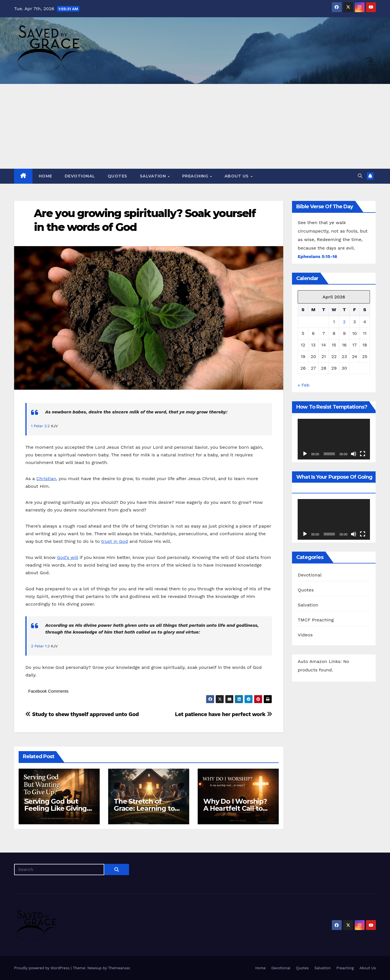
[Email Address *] (195, 500)
